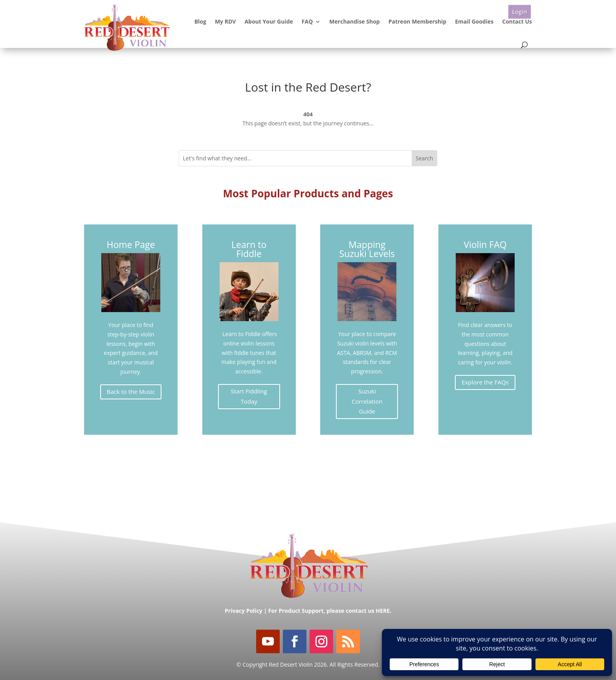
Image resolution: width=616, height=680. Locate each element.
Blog (200, 21)
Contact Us (517, 21)
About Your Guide (269, 21)
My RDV (225, 21)
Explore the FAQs (485, 382)
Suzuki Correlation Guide (367, 401)
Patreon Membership (417, 21)
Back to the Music (131, 391)
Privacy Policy (244, 611)
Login (519, 12)
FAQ (307, 21)
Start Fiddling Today (249, 396)
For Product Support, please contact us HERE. (330, 611)
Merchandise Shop (354, 21)
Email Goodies (474, 21)
